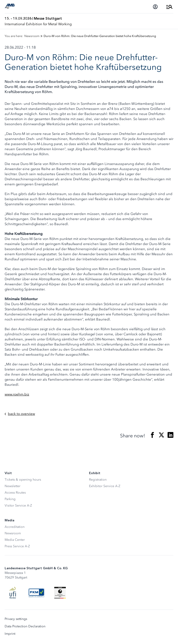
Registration (98, 480)
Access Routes (15, 493)
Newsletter (13, 486)
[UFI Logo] (13, 593)
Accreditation (15, 527)
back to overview (20, 414)
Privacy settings (16, 619)
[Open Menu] (169, 7)
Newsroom (13, 533)
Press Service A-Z (17, 546)
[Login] (155, 7)
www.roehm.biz (17, 394)
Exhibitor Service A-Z (105, 486)
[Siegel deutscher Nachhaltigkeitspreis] (60, 593)
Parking (10, 499)
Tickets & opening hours (23, 480)
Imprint (10, 634)
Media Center (15, 540)
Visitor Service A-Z (18, 506)
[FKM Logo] (36, 593)
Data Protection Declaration (25, 626)
